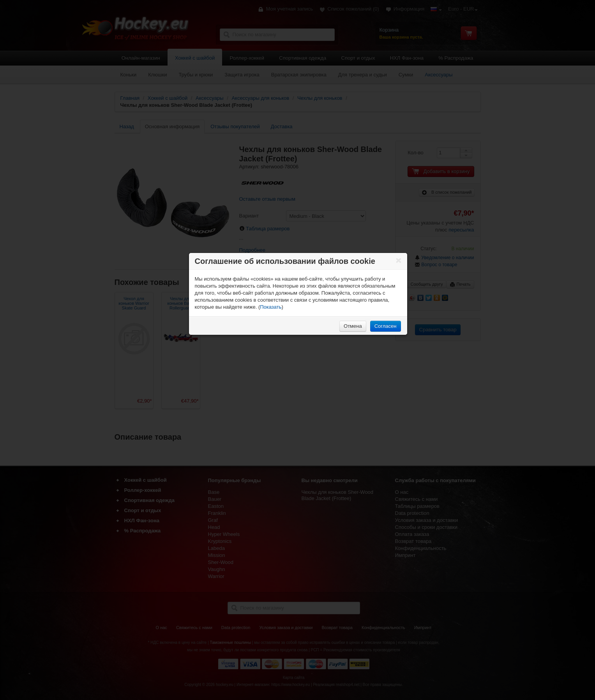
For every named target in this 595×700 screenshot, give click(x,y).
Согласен (386, 326)
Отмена (353, 326)
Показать (271, 307)
